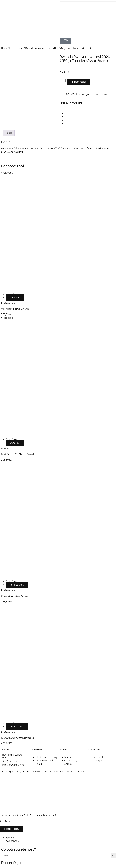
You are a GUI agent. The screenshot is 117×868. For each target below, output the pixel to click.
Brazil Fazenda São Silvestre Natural (18, 454)
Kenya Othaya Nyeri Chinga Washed (18, 738)
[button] (88, 2)
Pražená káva (16, 48)
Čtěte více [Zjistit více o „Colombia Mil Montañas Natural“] (15, 298)
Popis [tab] (9, 133)
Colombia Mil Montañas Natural (16, 309)
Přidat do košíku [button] (17, 585)
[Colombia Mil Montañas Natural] (12, 294)
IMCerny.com (77, 772)
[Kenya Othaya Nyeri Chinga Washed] (12, 723)
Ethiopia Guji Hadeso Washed (15, 596)
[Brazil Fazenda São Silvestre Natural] (12, 439)
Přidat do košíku (78, 82)
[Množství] (63, 81)
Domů (4, 48)
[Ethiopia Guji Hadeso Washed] (12, 581)
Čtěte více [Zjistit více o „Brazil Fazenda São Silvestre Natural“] (15, 443)
